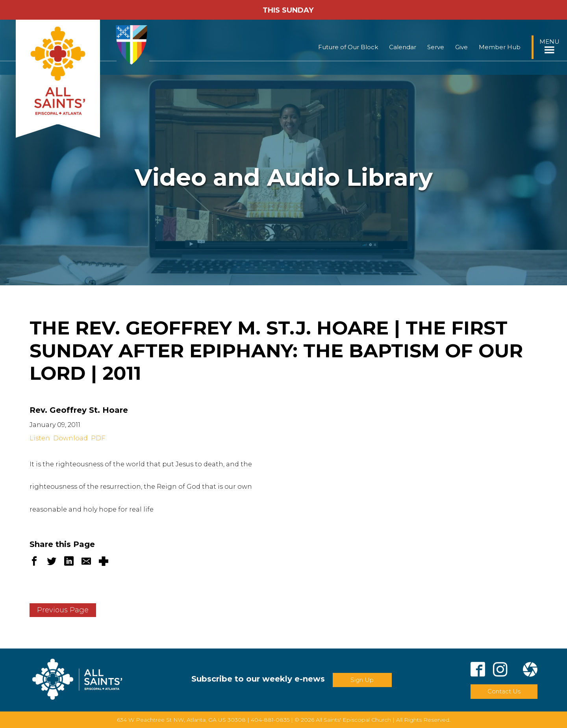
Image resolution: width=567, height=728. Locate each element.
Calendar (403, 47)
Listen (40, 438)
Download (70, 438)
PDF (98, 438)
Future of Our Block (348, 47)
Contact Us (504, 691)
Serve (436, 47)
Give (461, 47)
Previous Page (63, 610)
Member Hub (500, 47)
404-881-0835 (270, 720)
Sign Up (362, 680)
